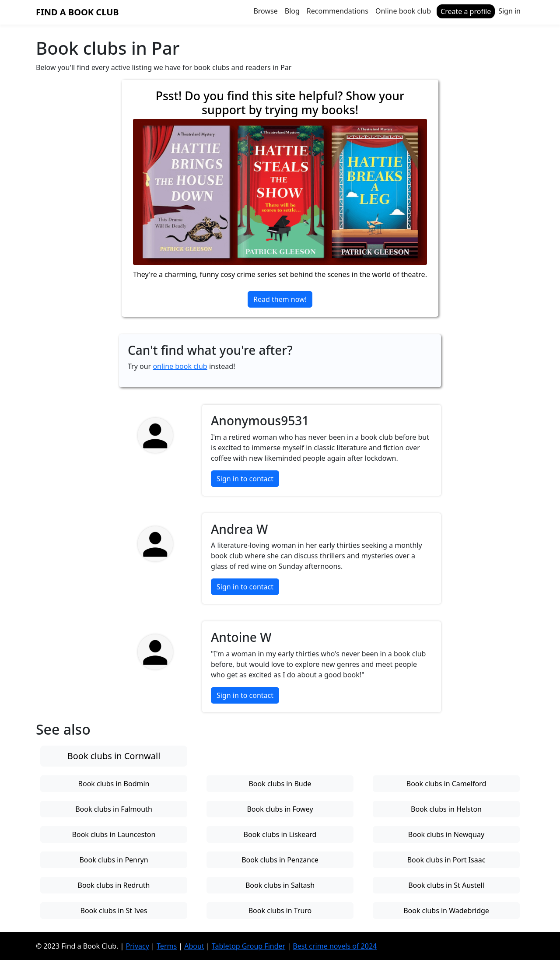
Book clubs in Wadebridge (446, 911)
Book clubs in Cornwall (114, 756)
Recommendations (338, 11)
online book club (180, 366)
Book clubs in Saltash (280, 885)
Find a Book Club (77, 12)
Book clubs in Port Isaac (446, 860)
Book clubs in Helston (446, 809)
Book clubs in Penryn (114, 860)
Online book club (403, 11)
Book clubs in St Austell (446, 885)
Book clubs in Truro (280, 911)
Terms (167, 946)
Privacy (138, 946)
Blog (292, 11)
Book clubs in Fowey (280, 809)
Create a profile (466, 11)
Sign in (509, 11)
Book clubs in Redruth (114, 885)
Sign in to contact (245, 479)
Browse (265, 11)
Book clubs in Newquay (446, 834)
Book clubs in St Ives (114, 911)
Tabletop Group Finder (248, 946)
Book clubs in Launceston (114, 834)
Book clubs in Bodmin (114, 784)
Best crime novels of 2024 (335, 946)
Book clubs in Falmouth (114, 809)
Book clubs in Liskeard (280, 834)
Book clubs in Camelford (446, 784)
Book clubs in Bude (280, 784)
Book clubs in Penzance (280, 860)
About (194, 946)
